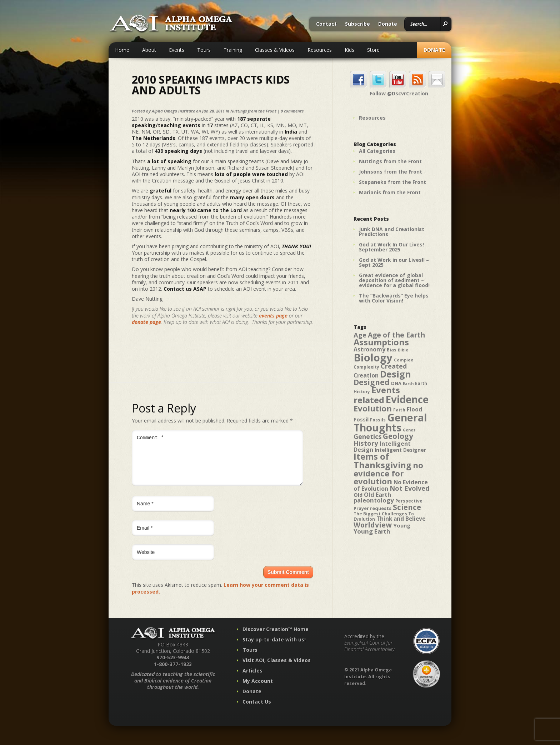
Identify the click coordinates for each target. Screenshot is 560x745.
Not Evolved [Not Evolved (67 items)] (409, 488)
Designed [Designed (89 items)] (372, 382)
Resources (320, 50)
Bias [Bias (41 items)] (392, 350)
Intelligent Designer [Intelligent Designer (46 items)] (400, 450)
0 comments (292, 111)
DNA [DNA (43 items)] (396, 383)
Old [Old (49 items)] (358, 495)
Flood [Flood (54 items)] (414, 409)
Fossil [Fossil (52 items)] (361, 419)
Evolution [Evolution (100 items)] (373, 408)
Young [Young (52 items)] (402, 525)
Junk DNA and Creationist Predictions (392, 232)
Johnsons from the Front (391, 172)
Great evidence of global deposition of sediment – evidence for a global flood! (394, 280)
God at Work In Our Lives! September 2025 (391, 247)
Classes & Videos (275, 50)
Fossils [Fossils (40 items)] (378, 420)
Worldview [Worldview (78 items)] (373, 525)
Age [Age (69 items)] (360, 335)
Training (233, 50)
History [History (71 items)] (366, 443)
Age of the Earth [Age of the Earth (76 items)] (396, 335)
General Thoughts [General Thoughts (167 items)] (390, 422)
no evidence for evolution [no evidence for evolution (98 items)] (388, 473)
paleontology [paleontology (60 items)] (374, 500)
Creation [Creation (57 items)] (366, 375)
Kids (349, 50)
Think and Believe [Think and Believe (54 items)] (401, 519)
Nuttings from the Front (253, 111)
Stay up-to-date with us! (274, 648)
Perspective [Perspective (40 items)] (409, 501)
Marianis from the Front (390, 192)
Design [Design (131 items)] (396, 374)
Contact (326, 24)
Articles (252, 679)
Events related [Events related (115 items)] (377, 395)
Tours (204, 50)
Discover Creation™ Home (276, 638)
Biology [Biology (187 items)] (373, 357)
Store (373, 50)
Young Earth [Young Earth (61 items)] (372, 531)
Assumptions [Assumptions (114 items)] (381, 342)
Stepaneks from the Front (392, 182)
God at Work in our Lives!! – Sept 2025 (394, 262)
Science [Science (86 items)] (407, 507)
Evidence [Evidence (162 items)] (407, 399)
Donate (388, 24)
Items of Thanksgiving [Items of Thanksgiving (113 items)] (382, 461)
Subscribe (357, 24)
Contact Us (257, 710)
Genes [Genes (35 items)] (409, 430)
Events (177, 50)
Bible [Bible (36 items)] (403, 350)
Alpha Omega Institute (173, 111)
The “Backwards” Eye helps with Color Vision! (394, 298)
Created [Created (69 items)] (394, 366)
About (149, 50)
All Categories (377, 151)
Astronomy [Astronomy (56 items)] (369, 349)
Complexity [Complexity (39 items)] (366, 367)
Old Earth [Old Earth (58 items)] (377, 495)
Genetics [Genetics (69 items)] (367, 436)
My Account (258, 689)
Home (122, 50)
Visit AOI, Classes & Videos (277, 669)
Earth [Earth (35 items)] (408, 384)
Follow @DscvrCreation (399, 94)
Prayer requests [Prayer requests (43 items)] (372, 508)
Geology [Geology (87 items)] (398, 436)
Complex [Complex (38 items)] (404, 360)
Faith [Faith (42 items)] (399, 410)
